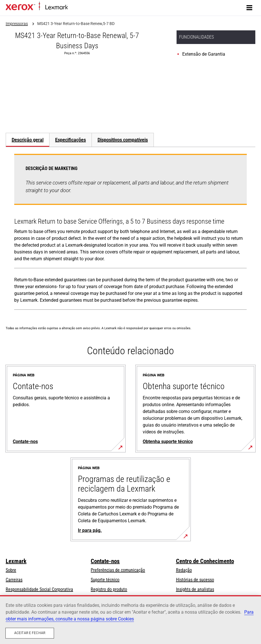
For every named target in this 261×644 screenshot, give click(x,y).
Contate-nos (105, 561)
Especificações (71, 140)
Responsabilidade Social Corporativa (39, 589)
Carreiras (14, 580)
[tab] (27, 140)
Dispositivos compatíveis (123, 140)
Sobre (11, 570)
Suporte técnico (105, 580)
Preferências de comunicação (118, 570)
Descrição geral (28, 140)
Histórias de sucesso (195, 580)
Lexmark (16, 561)
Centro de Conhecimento (205, 561)
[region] (130, 620)
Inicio (72, 8)
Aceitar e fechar (30, 633)
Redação (184, 570)
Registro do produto (109, 589)
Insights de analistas (195, 589)
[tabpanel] (130, 233)
